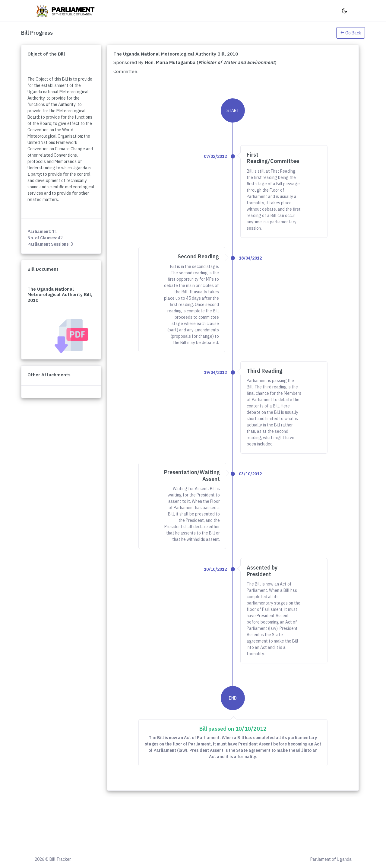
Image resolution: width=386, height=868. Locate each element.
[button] (351, 33)
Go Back (351, 33)
